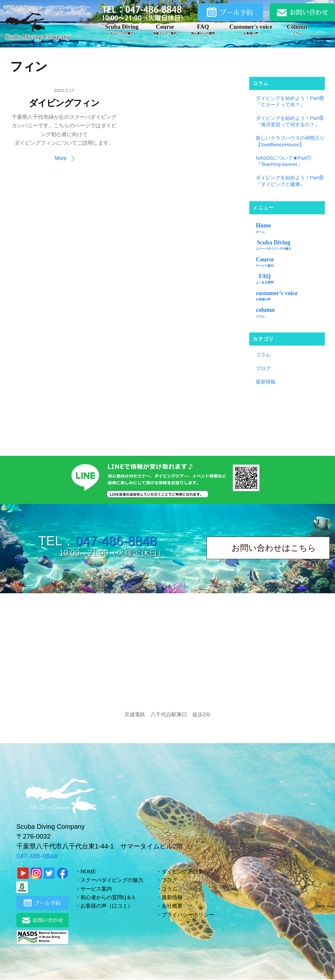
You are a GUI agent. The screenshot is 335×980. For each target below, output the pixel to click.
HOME (88, 872)
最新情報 (266, 382)
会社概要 (172, 906)
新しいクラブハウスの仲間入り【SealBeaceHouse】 (290, 141)
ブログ (263, 368)
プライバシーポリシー (188, 915)
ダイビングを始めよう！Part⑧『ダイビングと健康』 (290, 181)
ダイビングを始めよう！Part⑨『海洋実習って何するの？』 (290, 121)
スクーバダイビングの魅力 (112, 880)
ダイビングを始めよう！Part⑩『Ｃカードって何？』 (290, 101)
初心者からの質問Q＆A (108, 897)
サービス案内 (96, 889)
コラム (263, 355)
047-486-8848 (116, 541)
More (61, 158)
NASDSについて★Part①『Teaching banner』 (284, 161)
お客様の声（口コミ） (107, 906)
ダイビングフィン (64, 103)
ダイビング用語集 (183, 872)
